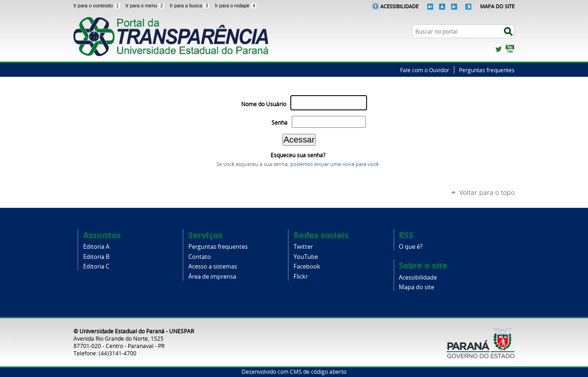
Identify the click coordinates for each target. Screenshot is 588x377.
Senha (280, 123)
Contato (200, 257)
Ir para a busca (191, 6)
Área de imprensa (212, 277)
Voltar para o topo (487, 192)
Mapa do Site (497, 6)
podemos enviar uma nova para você (334, 164)
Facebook (307, 266)
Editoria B (96, 257)
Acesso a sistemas (213, 266)
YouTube (510, 49)
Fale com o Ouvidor (425, 70)
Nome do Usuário (264, 104)
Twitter (498, 49)
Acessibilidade (399, 6)
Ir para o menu (146, 6)
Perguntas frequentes (487, 70)
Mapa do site (416, 287)
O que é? (411, 247)
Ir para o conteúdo (98, 6)
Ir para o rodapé (236, 6)
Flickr (301, 277)
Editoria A (96, 247)
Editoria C (96, 266)
